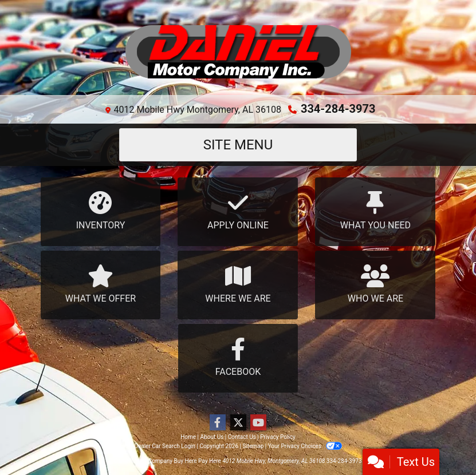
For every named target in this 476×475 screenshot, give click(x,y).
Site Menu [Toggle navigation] (238, 145)
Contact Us (242, 437)
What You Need (375, 211)
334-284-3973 (338, 109)
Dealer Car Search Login (165, 446)
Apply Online (238, 211)
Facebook (238, 357)
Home (188, 437)
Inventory (101, 211)
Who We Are (375, 284)
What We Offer (101, 284)
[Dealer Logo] (238, 52)
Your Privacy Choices (305, 446)
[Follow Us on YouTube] (258, 423)
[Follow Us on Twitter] (238, 423)
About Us (212, 437)
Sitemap (253, 446)
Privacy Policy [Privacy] (278, 437)
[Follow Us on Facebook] (218, 423)
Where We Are (238, 284)
